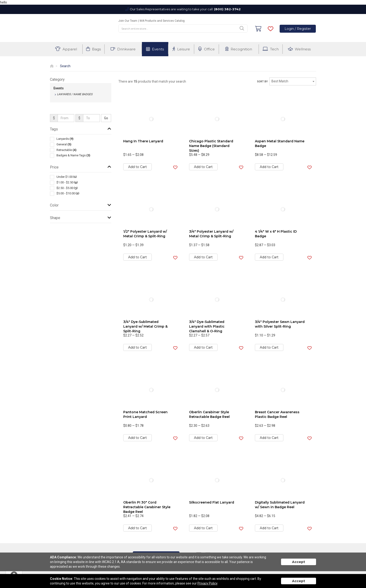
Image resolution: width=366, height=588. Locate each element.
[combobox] (293, 81)
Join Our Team (128, 21)
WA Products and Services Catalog (162, 21)
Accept (299, 562)
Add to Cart (137, 167)
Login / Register (298, 29)
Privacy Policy (208, 583)
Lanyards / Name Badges (75, 94)
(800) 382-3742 (227, 9)
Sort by (262, 82)
